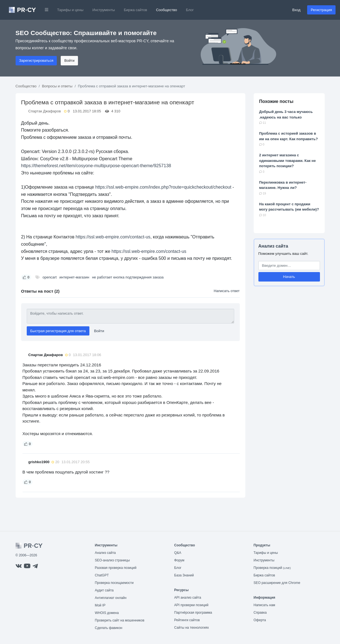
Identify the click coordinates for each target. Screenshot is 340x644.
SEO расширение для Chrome (277, 583)
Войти (69, 61)
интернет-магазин (74, 277)
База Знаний (184, 575)
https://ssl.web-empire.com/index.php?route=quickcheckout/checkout (163, 187)
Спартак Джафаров (45, 111)
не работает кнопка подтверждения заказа (128, 277)
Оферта (260, 620)
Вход (296, 10)
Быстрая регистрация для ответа (58, 331)
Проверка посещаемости (114, 583)
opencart (50, 277)
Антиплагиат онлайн (111, 598)
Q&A (178, 553)
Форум (179, 560)
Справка (260, 613)
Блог (190, 10)
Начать (289, 277)
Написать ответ (227, 291)
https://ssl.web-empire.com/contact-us (113, 237)
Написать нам (265, 605)
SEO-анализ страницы (112, 560)
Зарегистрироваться (36, 61)
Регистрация (321, 10)
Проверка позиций (272, 568)
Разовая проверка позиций (116, 568)
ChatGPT (102, 575)
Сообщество (167, 10)
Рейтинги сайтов (187, 620)
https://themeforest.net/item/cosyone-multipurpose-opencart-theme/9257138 (96, 166)
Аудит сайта (104, 590)
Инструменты (104, 10)
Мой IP (100, 605)
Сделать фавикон (109, 628)
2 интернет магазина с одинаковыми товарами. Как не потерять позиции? (288, 161)
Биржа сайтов (136, 10)
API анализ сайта (188, 598)
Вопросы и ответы (57, 86)
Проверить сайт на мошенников (120, 620)
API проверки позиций (191, 605)
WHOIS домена (107, 613)
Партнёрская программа (193, 613)
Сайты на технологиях (192, 628)
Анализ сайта (273, 246)
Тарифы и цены (70, 10)
